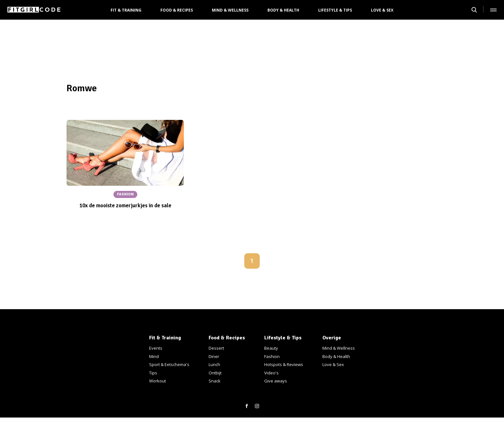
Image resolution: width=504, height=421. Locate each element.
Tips (153, 373)
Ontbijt (215, 373)
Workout (157, 381)
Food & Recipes (177, 10)
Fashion (272, 356)
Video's (271, 373)
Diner (214, 356)
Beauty (271, 348)
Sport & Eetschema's (169, 364)
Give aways (276, 381)
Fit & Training (126, 10)
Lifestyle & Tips (335, 10)
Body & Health (283, 10)
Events (156, 348)
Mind (154, 356)
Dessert (216, 348)
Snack (215, 381)
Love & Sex (382, 10)
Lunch (214, 364)
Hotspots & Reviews (284, 364)
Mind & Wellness (230, 10)
